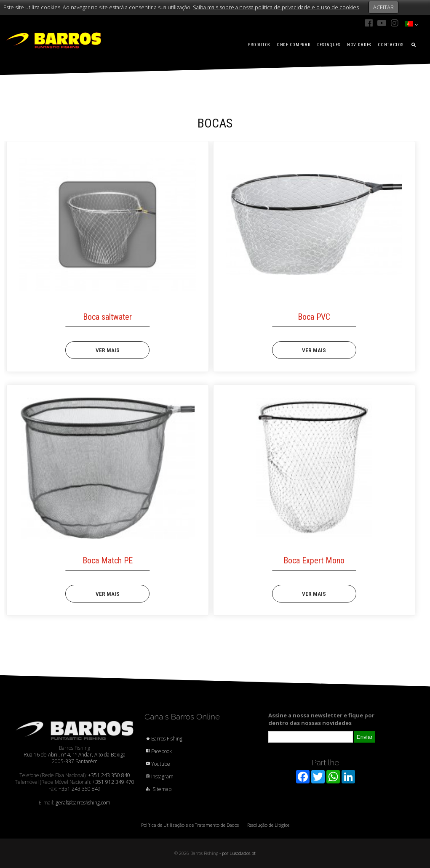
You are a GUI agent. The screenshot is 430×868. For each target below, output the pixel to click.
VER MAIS (108, 350)
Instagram (159, 776)
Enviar (365, 737)
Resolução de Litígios (268, 825)
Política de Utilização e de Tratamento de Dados (190, 825)
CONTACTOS (390, 45)
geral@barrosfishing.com (83, 803)
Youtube (157, 764)
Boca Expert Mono (314, 560)
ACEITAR (383, 7)
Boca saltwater (107, 317)
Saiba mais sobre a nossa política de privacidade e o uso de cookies (276, 7)
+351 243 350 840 (109, 775)
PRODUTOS (259, 45)
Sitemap (158, 789)
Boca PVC (314, 317)
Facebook (158, 751)
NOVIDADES (359, 45)
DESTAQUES (329, 45)
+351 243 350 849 (80, 789)
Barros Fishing (163, 739)
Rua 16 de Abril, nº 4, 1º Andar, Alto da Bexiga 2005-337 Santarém (75, 758)
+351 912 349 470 (113, 782)
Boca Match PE (108, 560)
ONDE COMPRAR (293, 45)
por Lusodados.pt (239, 853)
